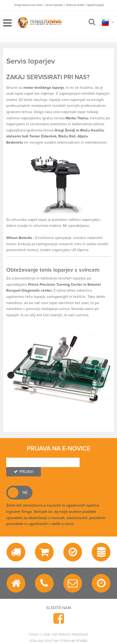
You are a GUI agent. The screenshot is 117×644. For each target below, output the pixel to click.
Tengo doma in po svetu (28, 5)
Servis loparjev (54, 5)
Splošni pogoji (95, 5)
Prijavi (24, 472)
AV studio (79, 641)
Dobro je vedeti (75, 5)
